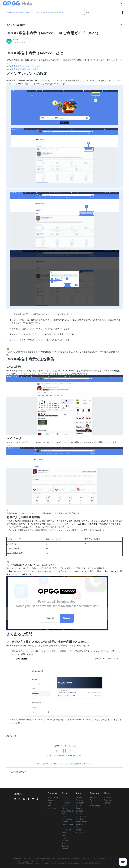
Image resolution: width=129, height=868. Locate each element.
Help (92, 803)
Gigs (63, 843)
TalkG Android (82, 822)
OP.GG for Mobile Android (80, 806)
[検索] (103, 12)
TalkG (64, 838)
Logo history (52, 808)
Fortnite (65, 822)
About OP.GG (53, 797)
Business (108, 797)
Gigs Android (81, 816)
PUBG (64, 814)
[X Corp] (11, 736)
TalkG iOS (80, 824)
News (50, 806)
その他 (61, 13)
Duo (63, 835)
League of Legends (66, 799)
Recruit (107, 803)
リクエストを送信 (72, 764)
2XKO (64, 816)
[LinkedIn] (15, 736)
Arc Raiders (66, 830)
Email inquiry (95, 806)
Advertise (108, 800)
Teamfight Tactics (66, 804)
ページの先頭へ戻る (17, 772)
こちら (52, 527)
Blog (49, 803)
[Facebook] (8, 736)
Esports (65, 841)
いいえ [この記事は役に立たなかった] (71, 751)
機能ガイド (52, 13)
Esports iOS (81, 833)
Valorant (65, 808)
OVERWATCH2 (67, 811)
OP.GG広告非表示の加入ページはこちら (23, 66)
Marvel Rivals (67, 819)
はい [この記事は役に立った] (58, 751)
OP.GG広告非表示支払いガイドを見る (23, 69)
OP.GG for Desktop (80, 799)
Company (51, 800)
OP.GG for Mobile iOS (80, 812)
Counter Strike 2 (67, 826)
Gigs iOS (79, 819)
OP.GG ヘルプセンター (15, 13)
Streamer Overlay (65, 847)
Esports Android (79, 828)
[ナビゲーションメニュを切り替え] (121, 4)
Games (64, 833)
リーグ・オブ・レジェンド (35, 13)
